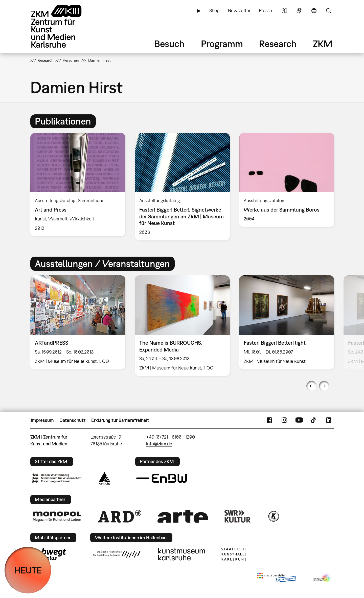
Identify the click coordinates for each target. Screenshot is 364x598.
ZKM (323, 44)
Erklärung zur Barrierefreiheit (120, 420)
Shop (214, 11)
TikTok (314, 420)
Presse (265, 11)
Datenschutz (72, 420)
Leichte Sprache (284, 11)
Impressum (42, 420)
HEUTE (28, 570)
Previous (311, 386)
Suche (329, 11)
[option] (78, 185)
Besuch (169, 44)
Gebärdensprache (299, 11)
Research (278, 44)
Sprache (314, 11)
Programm (222, 44)
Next (324, 386)
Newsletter (239, 11)
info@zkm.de (159, 444)
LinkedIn (329, 420)
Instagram (284, 420)
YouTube (299, 420)
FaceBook (269, 420)
